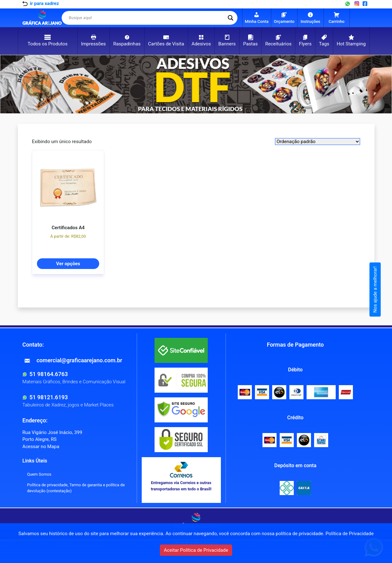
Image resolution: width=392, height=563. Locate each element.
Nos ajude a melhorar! (375, 290)
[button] (30, 84)
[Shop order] (318, 142)
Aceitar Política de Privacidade (196, 550)
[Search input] (147, 18)
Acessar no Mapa (41, 447)
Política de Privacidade (350, 534)
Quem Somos (39, 474)
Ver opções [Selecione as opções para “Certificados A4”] (68, 264)
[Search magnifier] (231, 18)
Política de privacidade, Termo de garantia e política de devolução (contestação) (76, 488)
